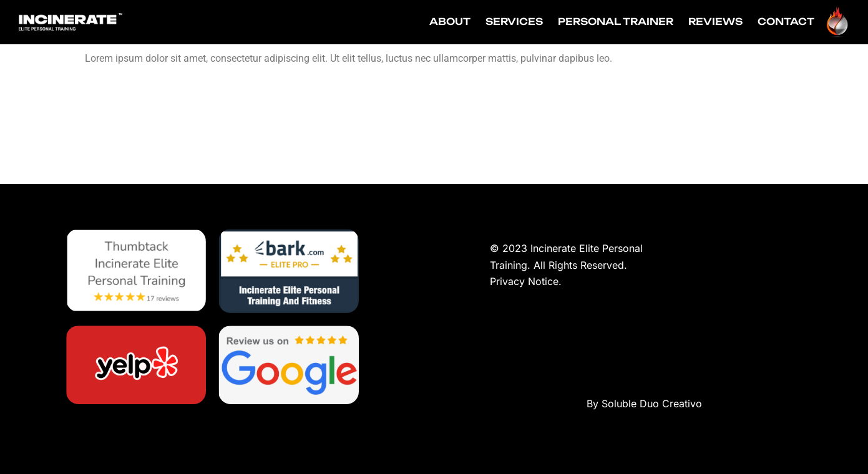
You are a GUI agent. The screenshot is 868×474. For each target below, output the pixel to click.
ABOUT (450, 22)
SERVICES (514, 22)
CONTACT (786, 22)
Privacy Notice (524, 281)
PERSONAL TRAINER (616, 22)
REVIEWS (715, 22)
